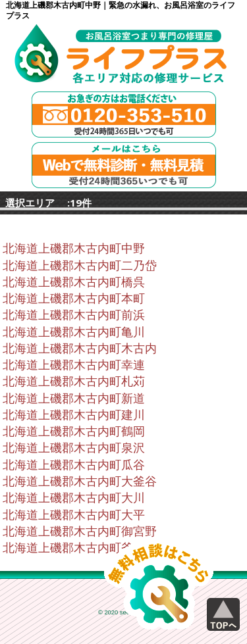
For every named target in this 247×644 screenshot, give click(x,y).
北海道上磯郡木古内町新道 (74, 399)
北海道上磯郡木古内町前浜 (74, 315)
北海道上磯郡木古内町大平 (74, 515)
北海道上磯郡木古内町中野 (74, 249)
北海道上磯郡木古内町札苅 (74, 382)
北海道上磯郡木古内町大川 (74, 498)
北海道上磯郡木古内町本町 (74, 299)
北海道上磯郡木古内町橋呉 (74, 282)
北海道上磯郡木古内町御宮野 (80, 532)
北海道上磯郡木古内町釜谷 (74, 548)
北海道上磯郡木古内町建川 (74, 415)
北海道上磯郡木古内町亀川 (74, 332)
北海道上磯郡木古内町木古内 (80, 349)
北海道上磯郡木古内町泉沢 (74, 448)
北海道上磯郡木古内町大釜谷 (80, 482)
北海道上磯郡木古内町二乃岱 (80, 266)
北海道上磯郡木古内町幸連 (74, 365)
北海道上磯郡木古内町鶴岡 (74, 432)
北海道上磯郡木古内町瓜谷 (74, 465)
